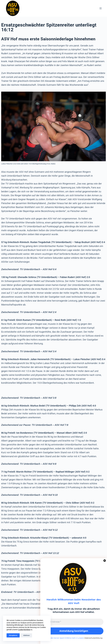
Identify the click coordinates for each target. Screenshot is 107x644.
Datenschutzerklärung (93, 638)
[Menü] (101, 8)
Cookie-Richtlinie (24, 630)
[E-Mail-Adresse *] (74, 622)
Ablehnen (26, 635)
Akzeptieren (13, 635)
